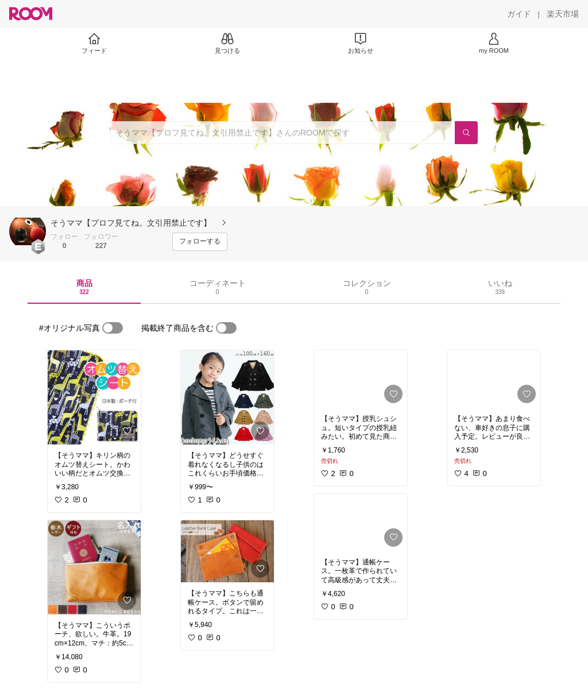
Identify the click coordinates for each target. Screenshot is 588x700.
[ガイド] (519, 14)
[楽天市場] (563, 14)
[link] (94, 397)
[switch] (113, 328)
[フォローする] (200, 242)
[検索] (466, 133)
